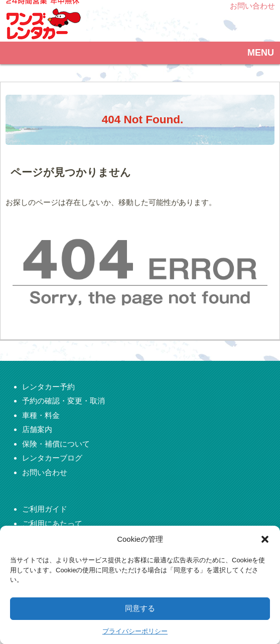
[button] (265, 547)
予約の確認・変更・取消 (63, 401)
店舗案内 (37, 429)
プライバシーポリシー (135, 639)
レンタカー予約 (48, 387)
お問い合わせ (251, 6)
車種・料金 (41, 415)
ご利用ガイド (45, 509)
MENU (262, 53)
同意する (140, 616)
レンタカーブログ (52, 458)
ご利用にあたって (52, 523)
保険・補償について (56, 444)
